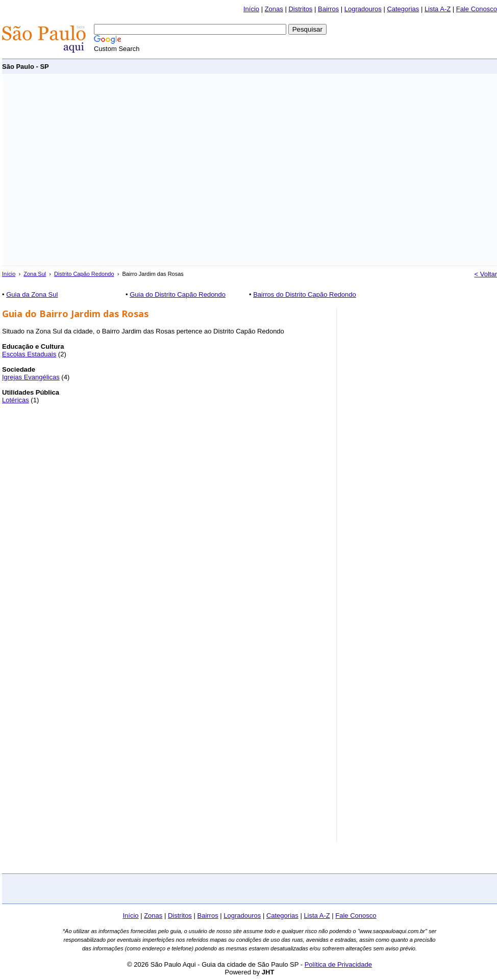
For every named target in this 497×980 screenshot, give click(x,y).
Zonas (274, 9)
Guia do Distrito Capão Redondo (178, 294)
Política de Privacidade (338, 964)
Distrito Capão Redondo (84, 274)
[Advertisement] (96, 170)
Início (251, 9)
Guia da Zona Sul (32, 294)
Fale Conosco (477, 9)
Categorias (403, 9)
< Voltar (486, 274)
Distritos (300, 9)
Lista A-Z (438, 9)
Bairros (328, 9)
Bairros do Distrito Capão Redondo (305, 294)
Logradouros (363, 9)
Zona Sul (35, 274)
